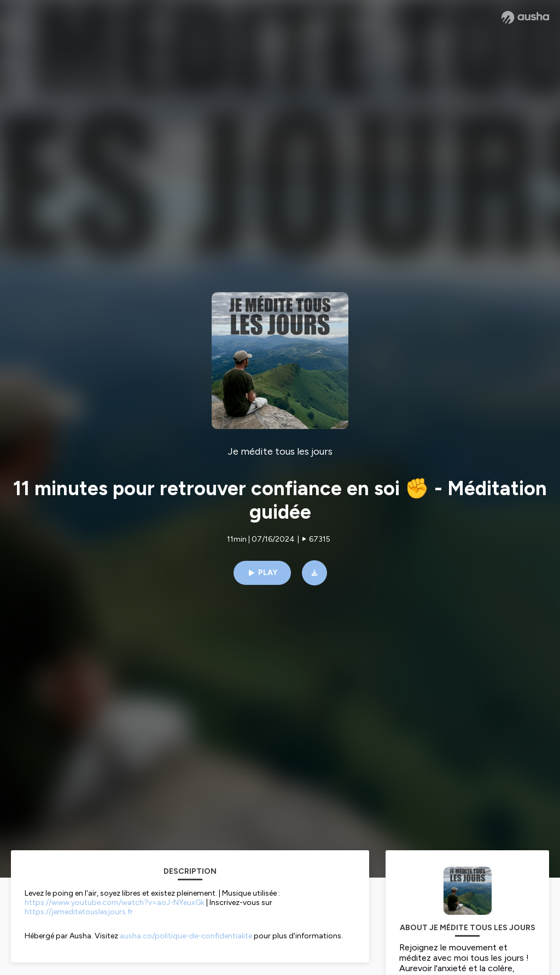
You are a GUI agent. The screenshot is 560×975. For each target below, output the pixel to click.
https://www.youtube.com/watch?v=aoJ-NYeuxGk (115, 903)
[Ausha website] (525, 18)
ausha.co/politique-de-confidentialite (186, 936)
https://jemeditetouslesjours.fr (79, 912)
